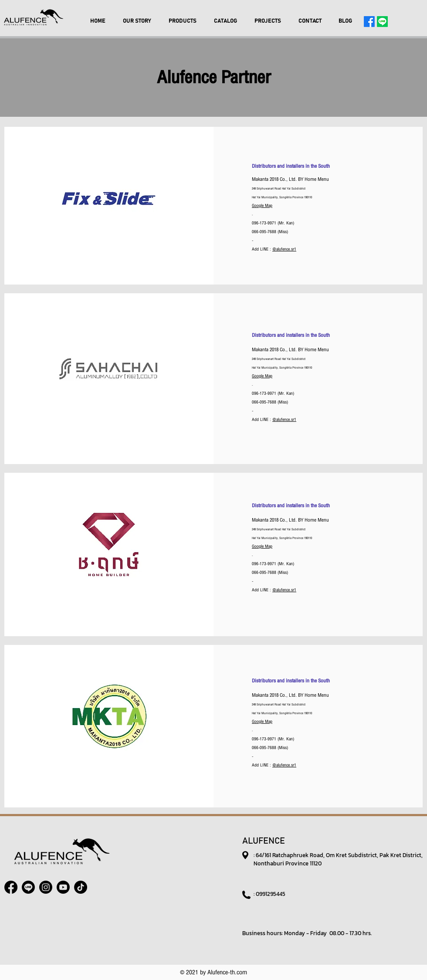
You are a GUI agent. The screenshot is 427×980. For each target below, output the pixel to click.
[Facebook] (369, 22)
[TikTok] (81, 887)
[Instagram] (46, 887)
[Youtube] (63, 887)
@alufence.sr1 (284, 249)
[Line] (382, 22)
